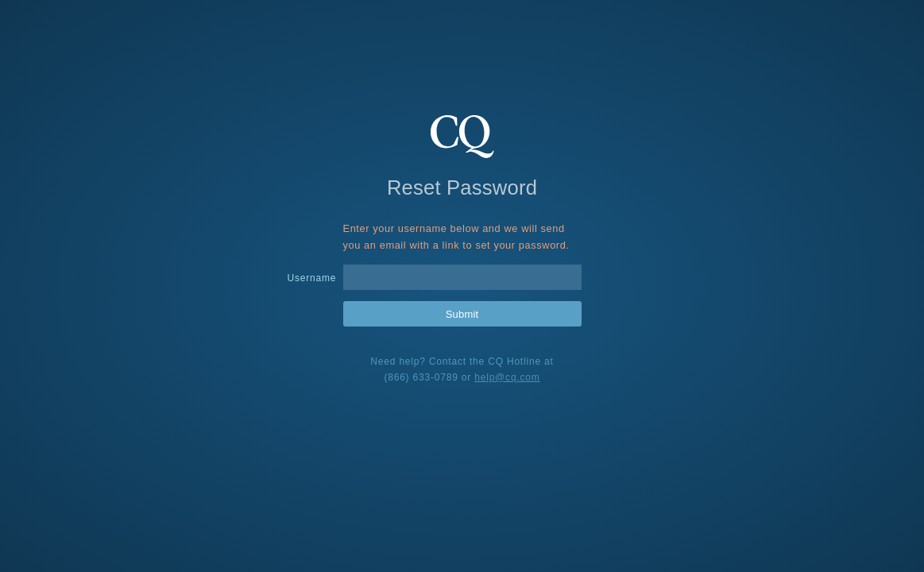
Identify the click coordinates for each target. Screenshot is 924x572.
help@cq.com (507, 377)
